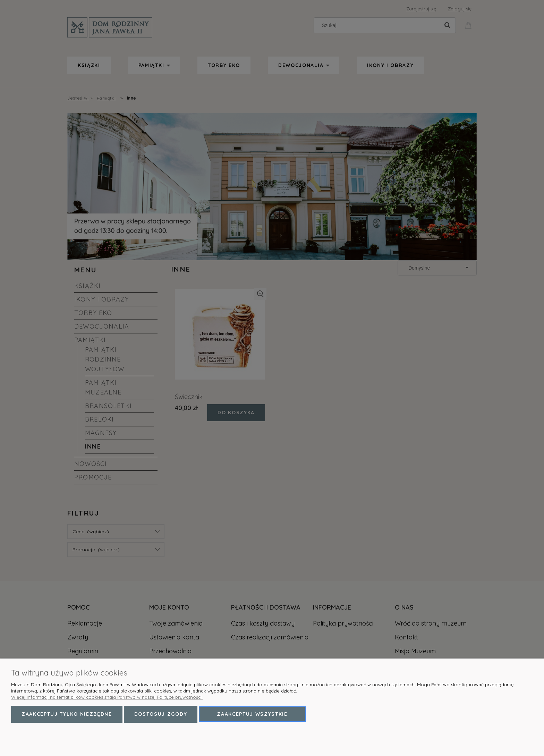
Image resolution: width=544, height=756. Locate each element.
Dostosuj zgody (161, 714)
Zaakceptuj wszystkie (252, 714)
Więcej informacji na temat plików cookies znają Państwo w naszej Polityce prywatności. (107, 697)
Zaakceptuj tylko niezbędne (67, 714)
